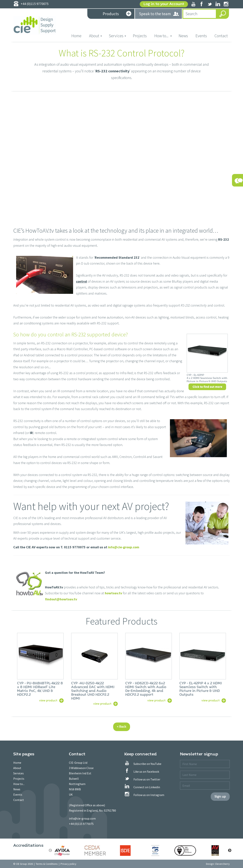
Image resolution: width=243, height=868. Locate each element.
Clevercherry (222, 864)
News (183, 36)
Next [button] (230, 851)
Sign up (220, 796)
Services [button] (117, 36)
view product (48, 700)
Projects (140, 36)
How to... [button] (163, 36)
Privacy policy (68, 864)
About (17, 768)
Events (201, 36)
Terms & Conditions (47, 864)
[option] (40, 667)
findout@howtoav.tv (61, 599)
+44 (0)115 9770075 (81, 824)
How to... (19, 784)
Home (78, 36)
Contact (221, 36)
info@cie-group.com (124, 547)
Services (19, 773)
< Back (122, 727)
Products (117, 14)
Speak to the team (159, 14)
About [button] (95, 36)
